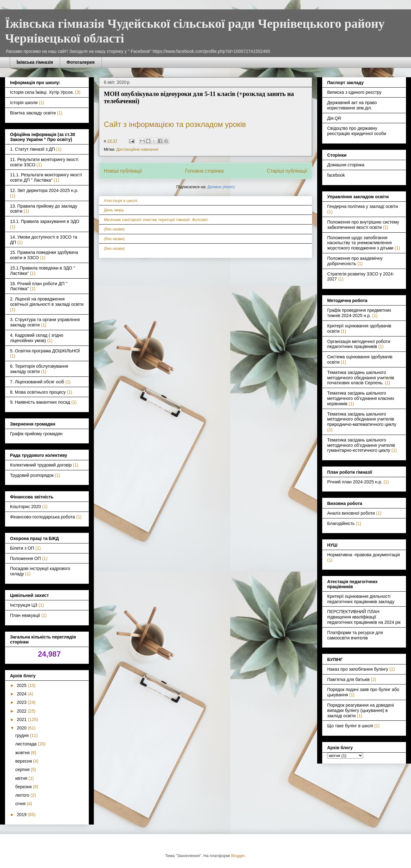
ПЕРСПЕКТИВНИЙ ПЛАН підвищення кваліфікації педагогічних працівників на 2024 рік (364, 617)
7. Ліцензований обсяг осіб (37, 382)
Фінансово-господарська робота (43, 517)
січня (21, 804)
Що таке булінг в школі (350, 726)
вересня (24, 761)
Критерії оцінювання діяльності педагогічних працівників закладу (361, 599)
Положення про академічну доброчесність (355, 261)
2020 (22, 728)
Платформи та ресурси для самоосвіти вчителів (355, 635)
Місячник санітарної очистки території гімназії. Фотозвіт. (156, 220)
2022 (22, 711)
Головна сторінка (205, 171)
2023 (22, 702)
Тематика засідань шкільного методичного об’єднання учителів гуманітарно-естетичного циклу (361, 445)
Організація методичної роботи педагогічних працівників (359, 344)
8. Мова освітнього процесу (38, 392)
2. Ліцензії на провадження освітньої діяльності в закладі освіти (47, 302)
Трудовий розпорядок (32, 475)
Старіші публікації (287, 171)
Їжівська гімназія (35, 62)
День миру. (114, 210)
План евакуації (25, 615)
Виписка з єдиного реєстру (354, 92)
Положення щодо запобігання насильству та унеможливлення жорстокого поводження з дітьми (360, 243)
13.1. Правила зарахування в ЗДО (45, 221)
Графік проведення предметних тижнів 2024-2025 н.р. (359, 313)
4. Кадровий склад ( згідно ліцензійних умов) (37, 338)
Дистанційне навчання (137, 149)
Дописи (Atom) (221, 187)
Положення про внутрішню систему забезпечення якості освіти (363, 225)
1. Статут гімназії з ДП (33, 149)
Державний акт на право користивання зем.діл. (352, 105)
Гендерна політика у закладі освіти (363, 206)
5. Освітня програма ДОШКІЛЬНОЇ (45, 351)
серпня (23, 770)
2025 (22, 685)
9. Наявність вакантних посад (40, 402)
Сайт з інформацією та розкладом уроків (175, 124)
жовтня (23, 753)
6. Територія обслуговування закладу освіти (39, 369)
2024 (22, 694)
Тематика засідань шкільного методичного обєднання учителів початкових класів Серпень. (361, 378)
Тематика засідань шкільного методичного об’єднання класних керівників (361, 398)
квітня (22, 778)
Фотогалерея (81, 62)
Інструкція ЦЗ (24, 605)
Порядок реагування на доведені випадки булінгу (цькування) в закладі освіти (360, 710)
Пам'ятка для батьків (348, 679)
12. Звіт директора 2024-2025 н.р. (44, 190)
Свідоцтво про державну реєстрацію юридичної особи (357, 131)
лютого (23, 795)
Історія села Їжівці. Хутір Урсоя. (42, 92)
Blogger (238, 856)
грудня (23, 735)
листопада (27, 744)
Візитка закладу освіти (33, 113)
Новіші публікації (123, 171)
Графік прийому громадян (36, 434)
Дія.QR (334, 118)
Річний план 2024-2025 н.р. (355, 482)
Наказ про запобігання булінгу (358, 669)
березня (24, 787)
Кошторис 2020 (25, 507)
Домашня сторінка (346, 165)
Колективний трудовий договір (41, 465)
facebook (336, 175)
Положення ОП (25, 558)
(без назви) (114, 229)
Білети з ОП (22, 548)
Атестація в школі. (121, 201)
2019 (22, 815)
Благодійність (341, 523)
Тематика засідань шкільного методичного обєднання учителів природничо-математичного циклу (362, 419)
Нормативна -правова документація (364, 555)
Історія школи (24, 103)
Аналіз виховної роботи (351, 513)
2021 (22, 719)
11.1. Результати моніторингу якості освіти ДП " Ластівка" (46, 177)
